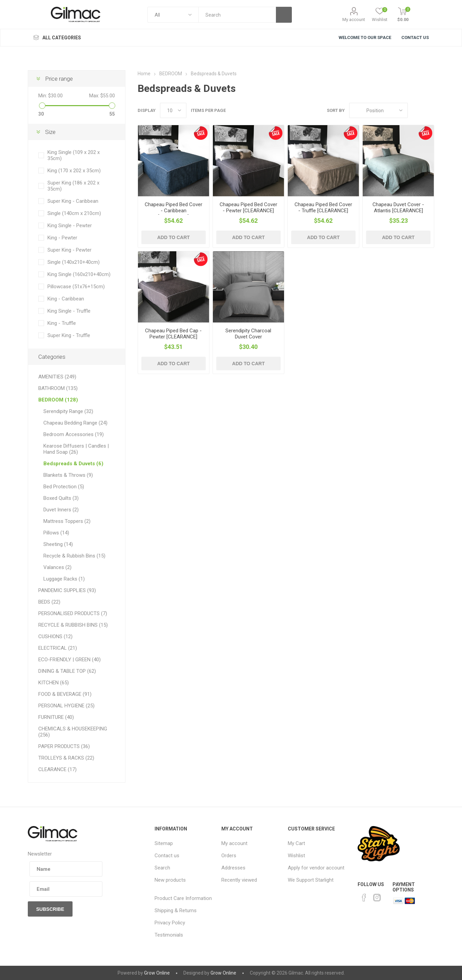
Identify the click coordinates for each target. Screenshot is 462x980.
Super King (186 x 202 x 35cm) (73, 186)
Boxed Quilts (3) (61, 498)
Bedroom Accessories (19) (74, 434)
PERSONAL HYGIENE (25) (66, 706)
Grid (416, 110)
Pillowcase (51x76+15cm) (76, 287)
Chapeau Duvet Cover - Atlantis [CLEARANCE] (398, 208)
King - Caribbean (66, 299)
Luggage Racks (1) (64, 579)
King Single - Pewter (70, 226)
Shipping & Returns (176, 910)
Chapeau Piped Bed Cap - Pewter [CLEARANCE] (173, 334)
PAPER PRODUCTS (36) (64, 746)
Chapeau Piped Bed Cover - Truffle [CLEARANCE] (323, 208)
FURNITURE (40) (56, 717)
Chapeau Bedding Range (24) (75, 423)
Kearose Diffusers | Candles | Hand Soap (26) (76, 449)
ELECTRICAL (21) (58, 648)
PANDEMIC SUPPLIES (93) (67, 590)
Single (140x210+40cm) (74, 262)
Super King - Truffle (69, 335)
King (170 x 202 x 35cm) (74, 171)
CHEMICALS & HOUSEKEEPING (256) (73, 732)
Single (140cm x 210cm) (74, 213)
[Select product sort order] (378, 110)
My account (354, 19)
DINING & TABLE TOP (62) (67, 671)
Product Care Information (183, 898)
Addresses (233, 868)
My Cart (296, 843)
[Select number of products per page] (173, 110)
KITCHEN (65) (54, 683)
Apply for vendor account (316, 868)
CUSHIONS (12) (55, 636)
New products (170, 880)
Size (50, 132)
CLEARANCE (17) (57, 769)
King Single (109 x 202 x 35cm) (74, 155)
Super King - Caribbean (73, 201)
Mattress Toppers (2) (67, 521)
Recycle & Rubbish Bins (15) (74, 556)
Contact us (167, 856)
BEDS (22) (49, 602)
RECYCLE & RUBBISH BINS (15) (73, 625)
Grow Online (157, 973)
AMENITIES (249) (57, 377)
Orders (229, 856)
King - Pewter (62, 238)
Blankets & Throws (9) (68, 475)
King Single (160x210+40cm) (79, 274)
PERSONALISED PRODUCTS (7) (73, 613)
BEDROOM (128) (58, 400)
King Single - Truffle (69, 311)
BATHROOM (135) (58, 388)
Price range (59, 79)
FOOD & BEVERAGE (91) (65, 694)
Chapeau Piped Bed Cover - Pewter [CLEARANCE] (248, 208)
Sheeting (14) (58, 544)
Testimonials (169, 935)
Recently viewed (239, 880)
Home (144, 74)
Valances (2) (57, 567)
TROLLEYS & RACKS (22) (66, 758)
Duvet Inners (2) (61, 510)
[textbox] (237, 15)
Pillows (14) (56, 533)
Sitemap (164, 843)
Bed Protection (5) (64, 487)
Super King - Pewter (69, 250)
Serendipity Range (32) (68, 411)
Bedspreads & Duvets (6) (73, 464)
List (429, 110)
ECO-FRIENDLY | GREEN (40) (69, 660)
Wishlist (296, 856)
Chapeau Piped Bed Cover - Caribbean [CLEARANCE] (174, 211)
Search (162, 868)
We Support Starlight (311, 880)
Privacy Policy (170, 923)
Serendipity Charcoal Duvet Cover (248, 334)
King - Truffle (62, 323)
